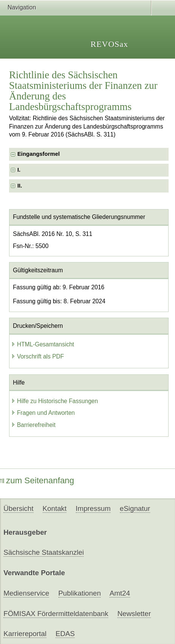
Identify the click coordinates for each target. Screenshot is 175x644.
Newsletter (134, 614)
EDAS (65, 634)
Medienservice (26, 593)
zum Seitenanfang (37, 480)
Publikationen (80, 593)
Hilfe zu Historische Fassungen (54, 401)
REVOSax (109, 44)
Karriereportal (25, 634)
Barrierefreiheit (33, 425)
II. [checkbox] (20, 186)
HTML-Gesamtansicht (43, 344)
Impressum (93, 508)
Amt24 (120, 593)
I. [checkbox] (19, 170)
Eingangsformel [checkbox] (38, 154)
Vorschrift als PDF (38, 356)
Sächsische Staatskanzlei (44, 552)
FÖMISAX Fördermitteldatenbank (56, 614)
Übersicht (18, 508)
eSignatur (135, 508)
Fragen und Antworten (43, 413)
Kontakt (55, 508)
